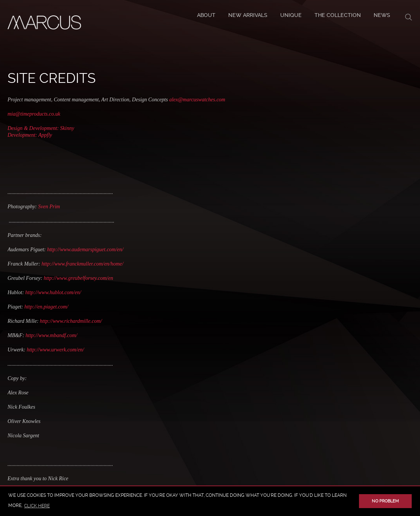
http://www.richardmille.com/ (71, 321)
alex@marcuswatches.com (197, 100)
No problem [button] (385, 501)
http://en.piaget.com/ (47, 307)
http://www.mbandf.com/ (51, 335)
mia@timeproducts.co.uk (34, 114)
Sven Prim (49, 207)
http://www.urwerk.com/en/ (55, 350)
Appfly (45, 135)
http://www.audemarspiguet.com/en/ (85, 250)
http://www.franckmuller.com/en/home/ (82, 264)
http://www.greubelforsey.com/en (78, 278)
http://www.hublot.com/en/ (53, 292)
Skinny (67, 128)
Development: (23, 135)
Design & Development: (34, 128)
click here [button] (37, 506)
